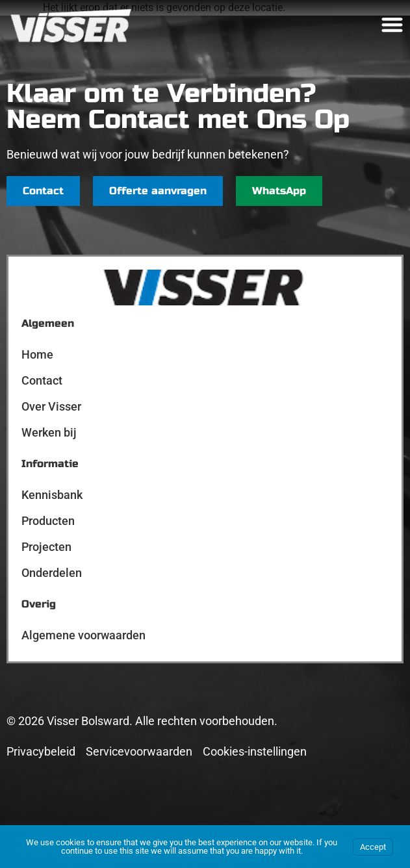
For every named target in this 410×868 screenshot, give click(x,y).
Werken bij (49, 432)
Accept (373, 847)
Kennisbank (52, 495)
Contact (42, 380)
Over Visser (51, 406)
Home (37, 354)
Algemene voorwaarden (83, 635)
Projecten (46, 547)
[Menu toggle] (392, 24)
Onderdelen (52, 573)
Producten (48, 521)
